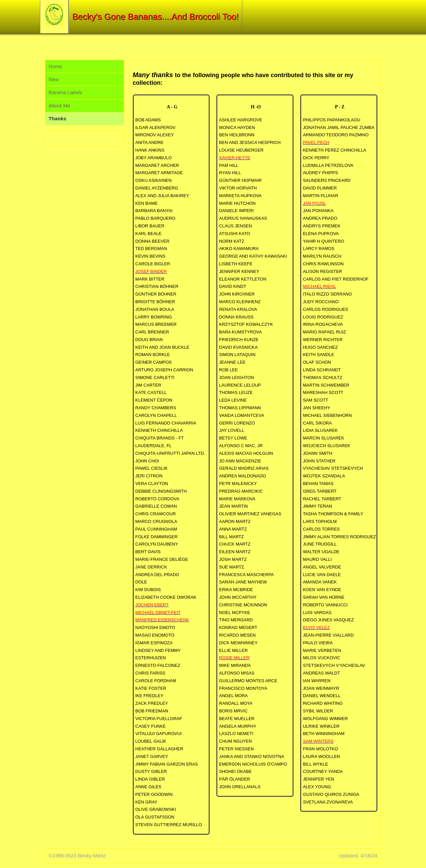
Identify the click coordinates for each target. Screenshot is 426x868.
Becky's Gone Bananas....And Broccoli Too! (155, 17)
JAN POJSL (314, 203)
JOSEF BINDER (151, 271)
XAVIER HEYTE (235, 158)
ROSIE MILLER (234, 658)
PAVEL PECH (316, 142)
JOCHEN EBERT (152, 605)
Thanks (57, 119)
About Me (59, 106)
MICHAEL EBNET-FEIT (158, 613)
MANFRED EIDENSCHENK (162, 620)
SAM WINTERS (318, 741)
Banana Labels (65, 92)
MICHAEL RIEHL (319, 286)
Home (55, 66)
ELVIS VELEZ (316, 627)
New (54, 79)
